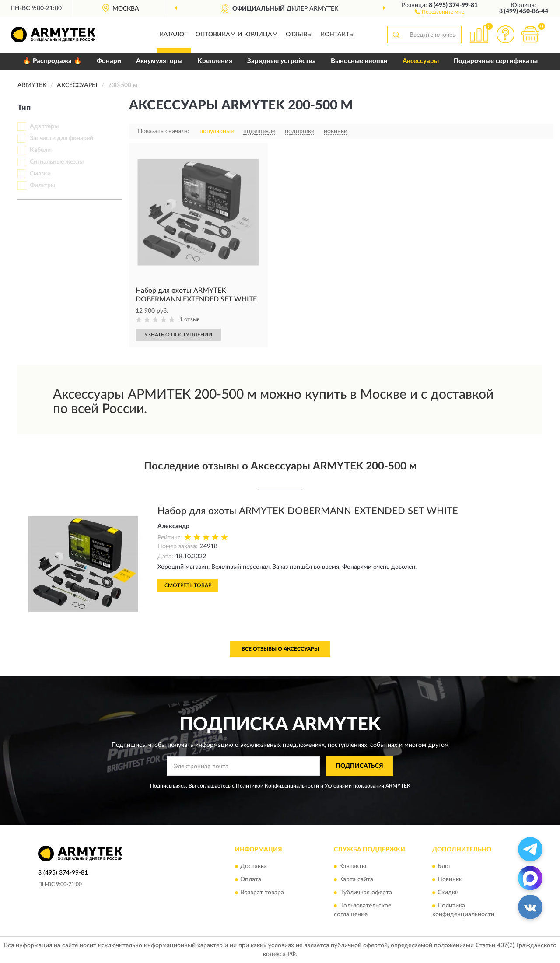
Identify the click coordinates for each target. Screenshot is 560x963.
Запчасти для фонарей (61, 138)
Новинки (450, 880)
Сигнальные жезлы (57, 162)
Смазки (40, 174)
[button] (439, 11)
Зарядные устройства (282, 61)
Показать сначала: (164, 131)
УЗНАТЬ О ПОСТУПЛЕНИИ (178, 335)
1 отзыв (189, 320)
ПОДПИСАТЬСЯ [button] (359, 766)
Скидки (448, 893)
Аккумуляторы (159, 61)
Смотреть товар (188, 585)
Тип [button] (24, 108)
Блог (444, 867)
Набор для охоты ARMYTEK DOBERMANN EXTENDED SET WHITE (308, 511)
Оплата (251, 880)
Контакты (338, 35)
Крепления (215, 61)
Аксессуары (421, 61)
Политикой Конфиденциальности (277, 786)
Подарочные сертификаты (496, 61)
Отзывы (299, 35)
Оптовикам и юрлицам (237, 35)
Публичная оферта (366, 893)
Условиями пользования (354, 786)
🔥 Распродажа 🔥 (52, 61)
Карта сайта (356, 880)
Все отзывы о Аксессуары (280, 649)
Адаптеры (44, 126)
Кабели (40, 150)
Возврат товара (262, 893)
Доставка (254, 867)
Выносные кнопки (359, 61)
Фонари (109, 61)
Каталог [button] (174, 35)
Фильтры (42, 186)
